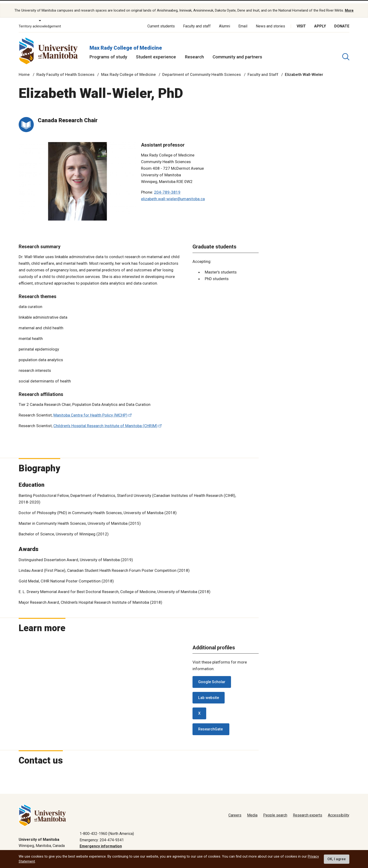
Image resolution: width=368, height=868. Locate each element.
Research (194, 52)
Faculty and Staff (263, 69)
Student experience (156, 52)
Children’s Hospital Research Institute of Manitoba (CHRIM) (105, 421)
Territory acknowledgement (40, 21)
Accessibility (339, 810)
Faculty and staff (197, 21)
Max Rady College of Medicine (126, 43)
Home (24, 69)
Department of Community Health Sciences (202, 69)
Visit (301, 21)
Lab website (209, 692)
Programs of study (108, 52)
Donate (342, 21)
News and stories (270, 21)
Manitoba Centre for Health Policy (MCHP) (90, 410)
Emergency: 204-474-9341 (102, 835)
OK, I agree (337, 859)
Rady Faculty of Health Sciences (65, 69)
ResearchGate (211, 724)
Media (252, 810)
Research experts (308, 810)
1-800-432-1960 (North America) (107, 829)
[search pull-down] (346, 52)
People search (275, 810)
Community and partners (237, 52)
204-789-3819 (167, 187)
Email (243, 21)
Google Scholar (212, 677)
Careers (235, 810)
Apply (320, 21)
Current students (161, 21)
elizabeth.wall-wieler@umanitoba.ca (173, 194)
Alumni (225, 21)
